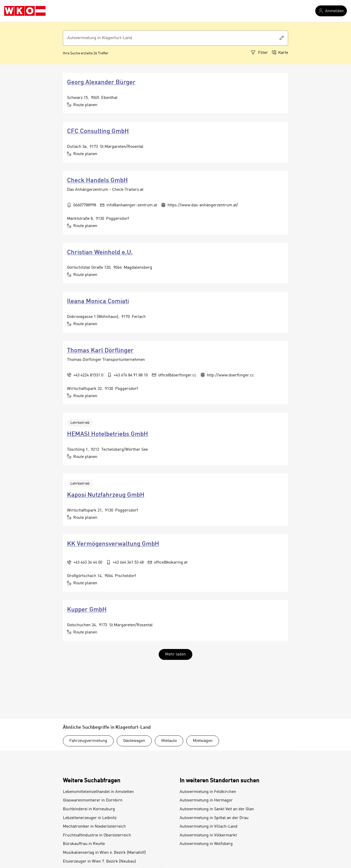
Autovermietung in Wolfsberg (206, 844)
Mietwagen (203, 741)
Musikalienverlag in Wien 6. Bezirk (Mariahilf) (104, 853)
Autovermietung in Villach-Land (209, 827)
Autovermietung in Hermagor (206, 800)
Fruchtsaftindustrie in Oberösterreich (97, 835)
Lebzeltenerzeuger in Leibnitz (90, 818)
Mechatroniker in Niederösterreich (94, 827)
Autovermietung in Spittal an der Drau (214, 818)
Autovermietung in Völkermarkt (208, 835)
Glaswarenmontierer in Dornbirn (93, 800)
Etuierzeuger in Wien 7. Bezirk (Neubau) (99, 862)
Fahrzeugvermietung (88, 741)
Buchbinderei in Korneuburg (89, 809)
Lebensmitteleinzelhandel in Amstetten (98, 792)
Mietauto (169, 741)
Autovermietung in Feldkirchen (208, 792)
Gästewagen (134, 741)
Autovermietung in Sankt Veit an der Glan (217, 809)
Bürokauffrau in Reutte (84, 844)
